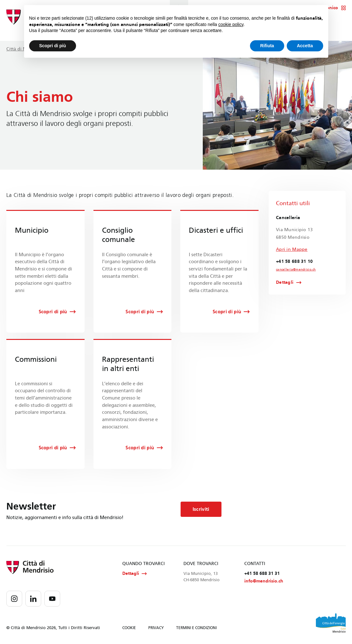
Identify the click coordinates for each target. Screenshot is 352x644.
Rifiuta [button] (267, 46)
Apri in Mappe (292, 249)
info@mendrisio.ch (264, 581)
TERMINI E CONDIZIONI (196, 628)
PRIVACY (156, 628)
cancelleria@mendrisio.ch (296, 270)
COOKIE (129, 628)
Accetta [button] (305, 46)
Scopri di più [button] (53, 46)
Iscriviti (201, 509)
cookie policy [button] (231, 24)
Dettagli (285, 283)
